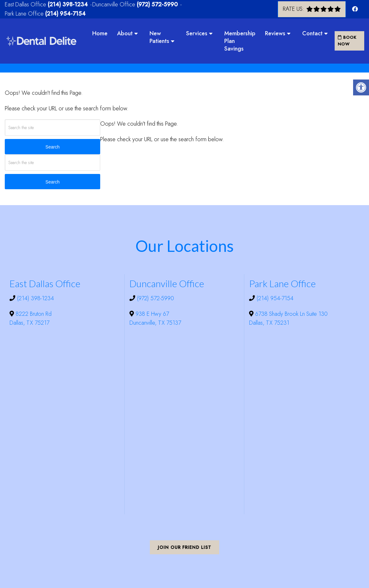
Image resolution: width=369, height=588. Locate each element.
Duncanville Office (115, 4)
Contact (312, 33)
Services (197, 33)
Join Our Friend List (184, 547)
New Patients (159, 37)
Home (100, 33)
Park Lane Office (25, 14)
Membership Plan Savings (240, 41)
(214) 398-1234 (68, 4)
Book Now (347, 41)
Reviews (275, 33)
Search (52, 147)
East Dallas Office (26, 4)
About (125, 33)
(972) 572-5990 (157, 4)
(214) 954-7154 (65, 14)
